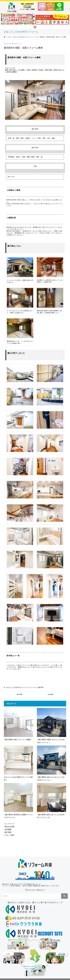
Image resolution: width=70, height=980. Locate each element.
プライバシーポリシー (35, 890)
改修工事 (40, 687)
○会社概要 (8, 829)
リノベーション (32, 687)
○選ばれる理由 (9, 827)
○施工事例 (8, 832)
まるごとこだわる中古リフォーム (12, 44)
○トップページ (9, 824)
